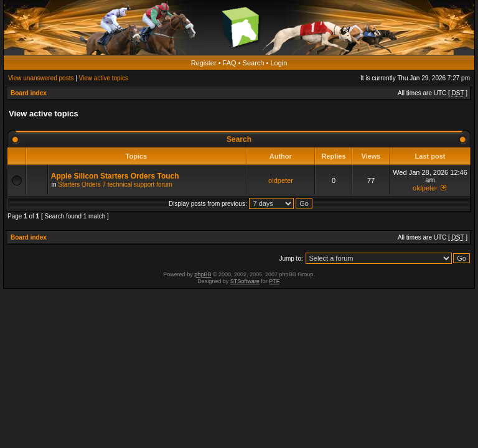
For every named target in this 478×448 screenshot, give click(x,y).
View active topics (104, 78)
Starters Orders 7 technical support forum (115, 184)
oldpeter (281, 180)
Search (254, 63)
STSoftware (245, 281)
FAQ (230, 63)
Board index (29, 93)
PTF (274, 281)
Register (204, 63)
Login (279, 63)
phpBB (203, 274)
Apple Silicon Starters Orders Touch (115, 176)
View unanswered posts (41, 78)
